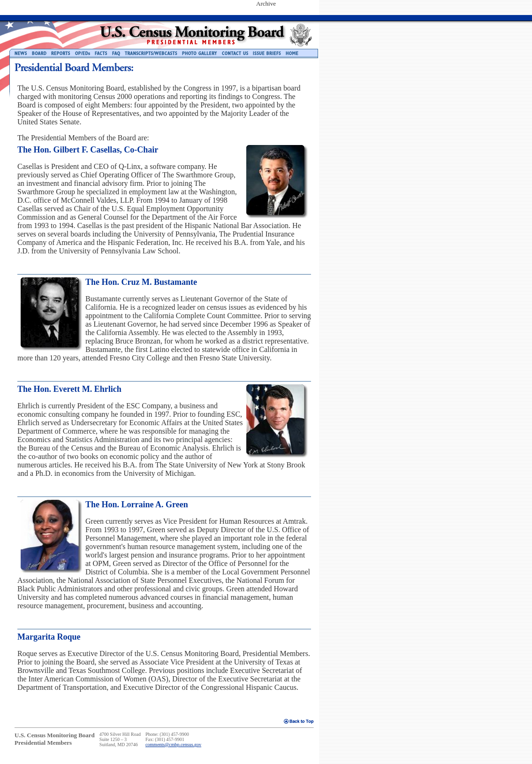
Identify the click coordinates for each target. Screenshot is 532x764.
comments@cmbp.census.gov (173, 745)
